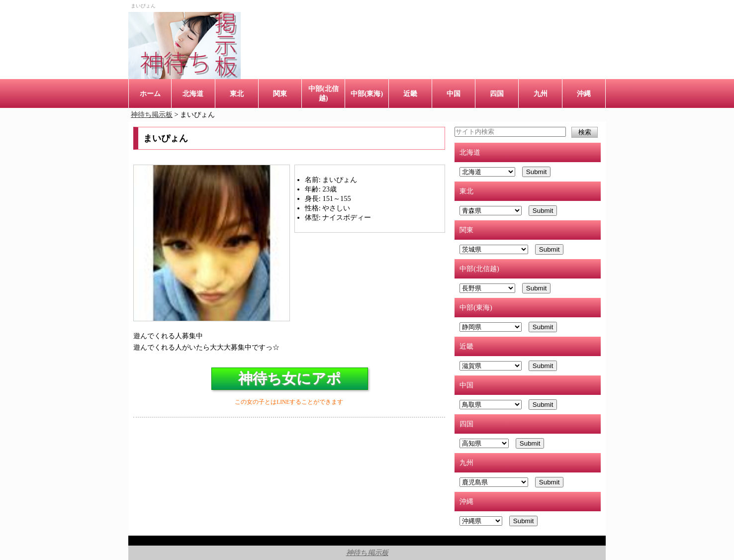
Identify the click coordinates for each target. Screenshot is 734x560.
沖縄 (584, 93)
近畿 (410, 93)
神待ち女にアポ (290, 378)
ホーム (150, 93)
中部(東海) (367, 93)
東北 (237, 93)
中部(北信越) (323, 93)
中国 (454, 93)
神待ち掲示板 (367, 553)
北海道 (193, 93)
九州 (541, 93)
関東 (280, 93)
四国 (497, 93)
